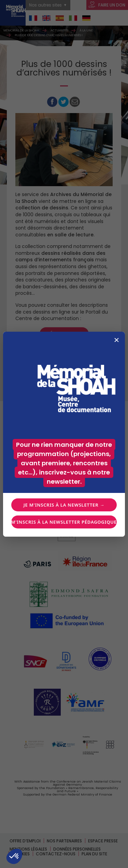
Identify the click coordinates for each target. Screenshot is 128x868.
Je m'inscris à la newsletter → (64, 505)
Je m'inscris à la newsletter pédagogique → (64, 522)
